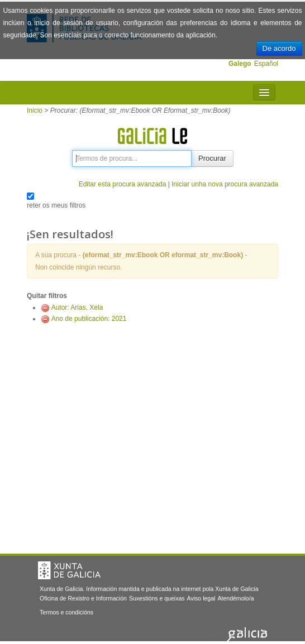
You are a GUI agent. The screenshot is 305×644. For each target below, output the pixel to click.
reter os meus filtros (56, 205)
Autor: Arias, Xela (77, 307)
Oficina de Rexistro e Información (83, 598)
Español (266, 64)
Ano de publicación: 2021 (89, 319)
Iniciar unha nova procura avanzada (225, 184)
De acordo (279, 48)
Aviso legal (201, 598)
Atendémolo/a (235, 598)
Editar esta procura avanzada (123, 184)
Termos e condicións (66, 612)
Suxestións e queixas (157, 598)
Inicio (35, 110)
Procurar (212, 158)
